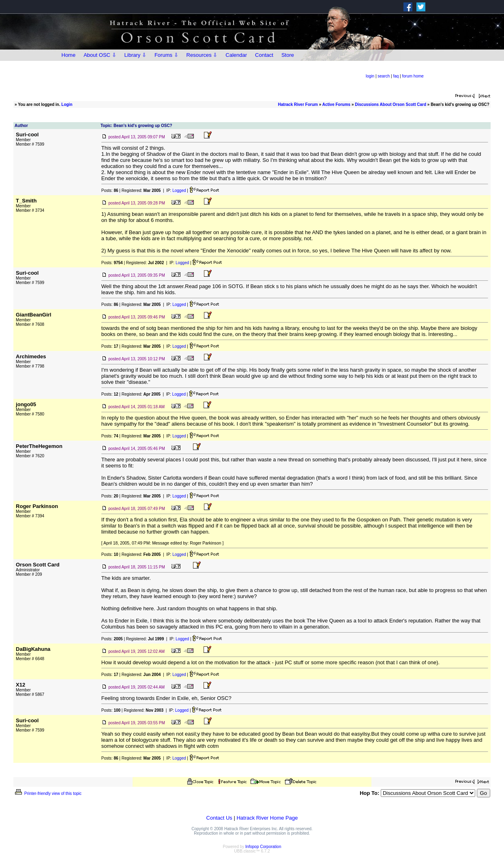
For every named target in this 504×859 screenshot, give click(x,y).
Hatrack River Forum (298, 104)
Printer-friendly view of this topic (48, 793)
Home (69, 55)
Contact (264, 55)
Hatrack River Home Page (267, 818)
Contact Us (219, 818)
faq (396, 76)
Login (67, 104)
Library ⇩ (135, 55)
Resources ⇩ (202, 55)
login (370, 76)
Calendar (236, 55)
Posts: (110, 191)
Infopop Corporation (263, 847)
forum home (413, 76)
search (384, 76)
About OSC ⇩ (100, 55)
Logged (179, 191)
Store (288, 55)
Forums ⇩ (166, 55)
